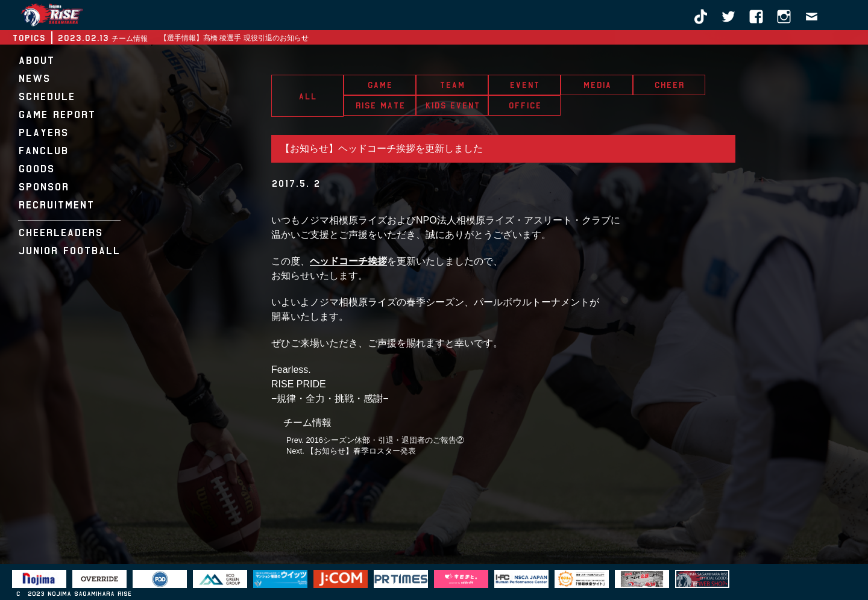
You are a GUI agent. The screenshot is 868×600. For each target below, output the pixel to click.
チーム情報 (307, 423)
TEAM (452, 85)
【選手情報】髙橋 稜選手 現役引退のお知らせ (234, 38)
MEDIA (597, 85)
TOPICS (29, 38)
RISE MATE (380, 105)
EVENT (524, 85)
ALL (307, 96)
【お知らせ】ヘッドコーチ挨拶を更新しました (382, 148)
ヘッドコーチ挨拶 (348, 261)
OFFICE (525, 105)
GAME (380, 85)
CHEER (669, 85)
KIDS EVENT (452, 105)
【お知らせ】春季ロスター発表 (361, 451)
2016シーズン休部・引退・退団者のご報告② (385, 440)
